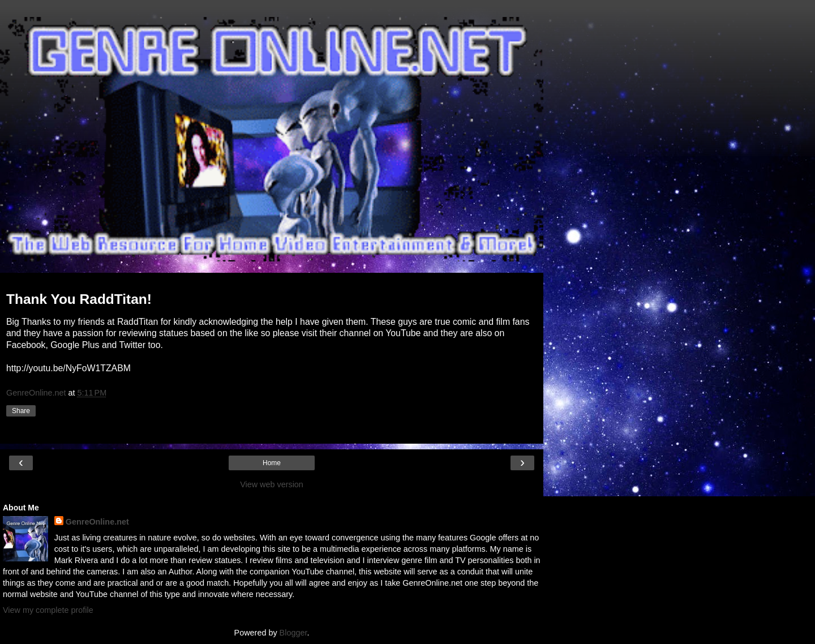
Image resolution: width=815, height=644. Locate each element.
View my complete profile (48, 610)
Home (272, 463)
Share (21, 411)
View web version (272, 484)
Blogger (293, 633)
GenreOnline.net (97, 522)
